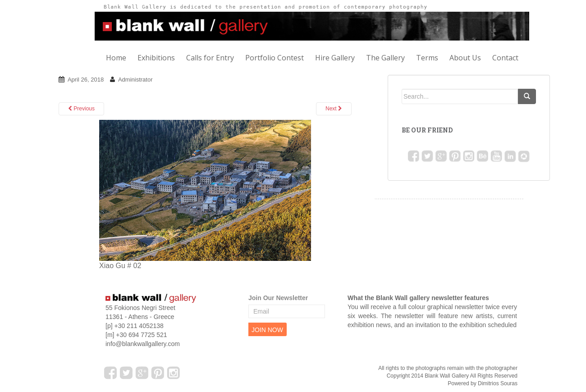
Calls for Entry (210, 58)
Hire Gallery (335, 58)
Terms (427, 58)
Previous (81, 109)
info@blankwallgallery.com (143, 344)
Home (116, 58)
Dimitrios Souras (498, 383)
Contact (505, 58)
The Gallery (385, 58)
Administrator (135, 80)
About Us (465, 58)
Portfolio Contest (275, 58)
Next (334, 109)
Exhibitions (156, 58)
